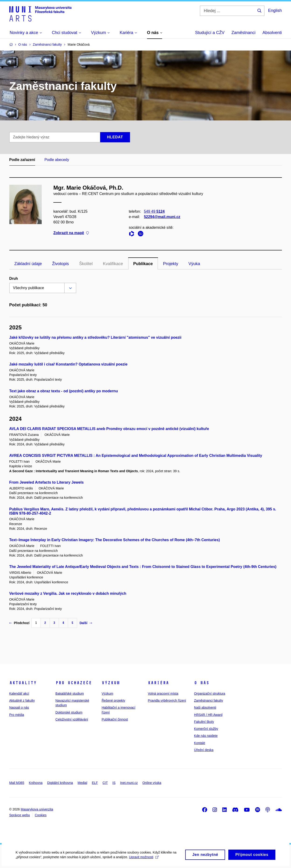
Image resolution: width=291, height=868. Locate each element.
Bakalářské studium (70, 694)
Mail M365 (17, 783)
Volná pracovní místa (163, 694)
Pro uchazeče (74, 683)
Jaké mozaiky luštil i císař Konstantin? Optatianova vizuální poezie (68, 364)
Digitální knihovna (60, 783)
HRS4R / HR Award (208, 715)
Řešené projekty (113, 701)
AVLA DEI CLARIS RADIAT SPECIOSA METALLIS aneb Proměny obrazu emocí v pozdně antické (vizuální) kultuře (109, 429)
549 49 (154, 211)
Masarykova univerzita (37, 809)
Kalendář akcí (19, 694)
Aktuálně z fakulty (22, 701)
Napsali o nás (19, 707)
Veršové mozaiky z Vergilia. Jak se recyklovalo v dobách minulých (68, 593)
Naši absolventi (205, 707)
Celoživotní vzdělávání (72, 719)
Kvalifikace (113, 264)
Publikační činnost (115, 719)
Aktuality (23, 683)
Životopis (61, 264)
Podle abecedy (57, 160)
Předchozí (19, 623)
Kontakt (200, 743)
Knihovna (36, 783)
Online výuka (152, 783)
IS (114, 783)
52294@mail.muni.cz (162, 217)
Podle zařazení (22, 160)
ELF (95, 783)
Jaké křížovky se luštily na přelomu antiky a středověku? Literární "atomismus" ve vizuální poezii (95, 337)
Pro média (17, 715)
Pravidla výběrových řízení (167, 701)
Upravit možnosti (145, 860)
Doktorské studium (69, 712)
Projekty (171, 264)
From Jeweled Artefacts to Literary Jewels (47, 482)
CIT (105, 783)
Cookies (41, 815)
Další (86, 623)
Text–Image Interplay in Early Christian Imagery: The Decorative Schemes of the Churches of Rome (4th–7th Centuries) (115, 540)
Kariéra (158, 683)
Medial (82, 783)
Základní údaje (28, 264)
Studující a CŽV (210, 33)
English (275, 10)
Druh (14, 279)
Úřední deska (204, 750)
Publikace (143, 264)
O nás (202, 683)
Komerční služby (206, 729)
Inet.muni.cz (129, 783)
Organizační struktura (210, 694)
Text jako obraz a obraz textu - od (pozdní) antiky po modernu (64, 391)
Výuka (194, 264)
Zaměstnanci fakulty (209, 701)
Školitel (86, 264)
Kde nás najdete (206, 736)
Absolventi (272, 33)
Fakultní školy (204, 722)
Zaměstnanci (243, 33)
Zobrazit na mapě (71, 233)
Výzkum (111, 683)
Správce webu (20, 815)
